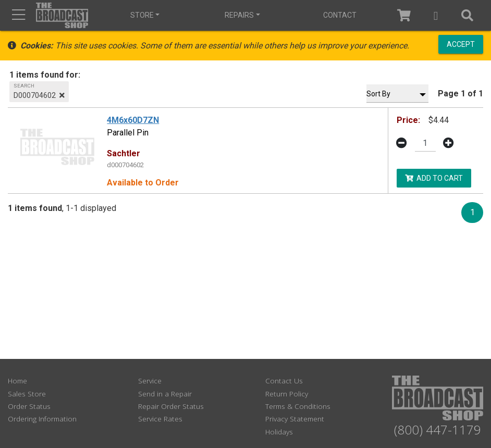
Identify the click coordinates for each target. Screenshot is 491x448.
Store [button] (142, 15)
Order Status (29, 406)
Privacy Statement (295, 419)
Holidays (279, 432)
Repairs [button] (239, 15)
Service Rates (160, 419)
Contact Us (284, 381)
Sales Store (27, 394)
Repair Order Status (171, 406)
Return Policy (287, 394)
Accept (461, 44)
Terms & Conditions (298, 406)
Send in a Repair (165, 394)
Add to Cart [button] (434, 178)
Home (17, 381)
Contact (339, 15)
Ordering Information (42, 419)
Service (150, 381)
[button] (436, 15)
